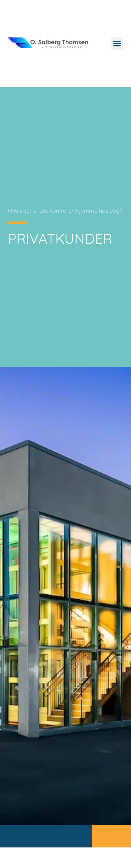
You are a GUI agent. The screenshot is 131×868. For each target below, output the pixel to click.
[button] (117, 44)
